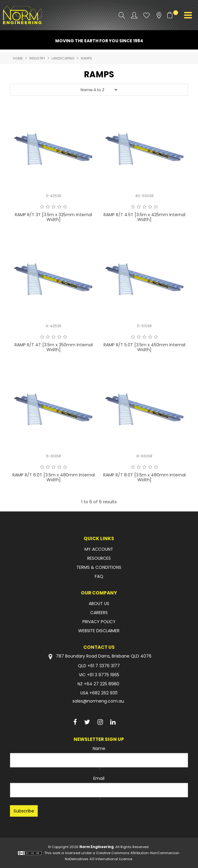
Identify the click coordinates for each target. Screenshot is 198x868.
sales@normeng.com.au (98, 701)
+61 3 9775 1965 (103, 675)
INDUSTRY (37, 58)
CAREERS (99, 613)
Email (99, 778)
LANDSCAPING (63, 58)
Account (134, 15)
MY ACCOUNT (99, 549)
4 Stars (59, 207)
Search (122, 15)
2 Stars (48, 207)
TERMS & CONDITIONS (99, 567)
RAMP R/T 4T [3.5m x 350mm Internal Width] (54, 347)
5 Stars (65, 207)
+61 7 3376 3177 (104, 666)
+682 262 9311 (103, 693)
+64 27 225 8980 (102, 684)
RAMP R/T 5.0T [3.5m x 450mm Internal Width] (144, 347)
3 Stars (54, 207)
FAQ (99, 576)
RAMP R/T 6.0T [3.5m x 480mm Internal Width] (54, 477)
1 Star (42, 207)
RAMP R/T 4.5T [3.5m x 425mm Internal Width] (144, 217)
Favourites (147, 15)
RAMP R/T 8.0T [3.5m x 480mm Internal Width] (144, 477)
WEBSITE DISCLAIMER (99, 631)
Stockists (159, 15)
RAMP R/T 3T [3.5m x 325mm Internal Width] (53, 217)
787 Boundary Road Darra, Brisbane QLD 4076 (99, 657)
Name (99, 748)
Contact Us (99, 647)
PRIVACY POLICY (99, 622)
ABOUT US (99, 604)
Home (18, 58)
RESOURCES (99, 558)
